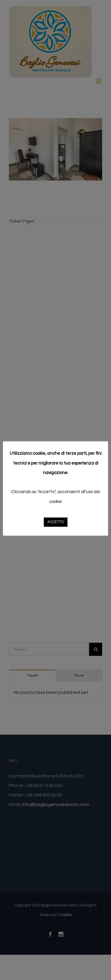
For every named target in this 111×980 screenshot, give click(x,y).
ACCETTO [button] (56, 522)
